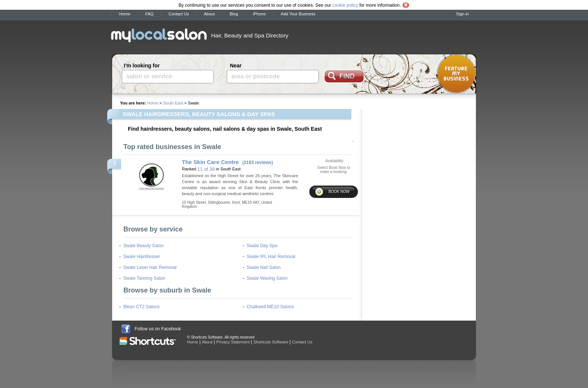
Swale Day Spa (262, 246)
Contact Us (178, 14)
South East (173, 103)
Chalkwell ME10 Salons (270, 307)
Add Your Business (298, 14)
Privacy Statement (233, 342)
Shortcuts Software (271, 342)
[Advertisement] (388, 35)
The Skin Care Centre (210, 162)
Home (125, 14)
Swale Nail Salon (264, 267)
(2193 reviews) (258, 163)
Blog (234, 14)
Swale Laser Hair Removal (150, 267)
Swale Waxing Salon (267, 278)
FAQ (149, 14)
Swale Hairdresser (142, 257)
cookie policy (345, 5)
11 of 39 (206, 169)
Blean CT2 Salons (142, 307)
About (209, 14)
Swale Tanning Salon (144, 278)
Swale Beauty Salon (143, 246)
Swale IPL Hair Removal (271, 257)
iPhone (259, 14)
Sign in (462, 14)
